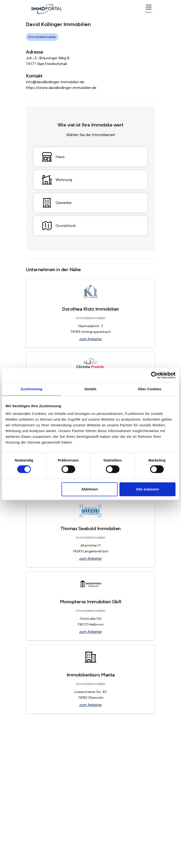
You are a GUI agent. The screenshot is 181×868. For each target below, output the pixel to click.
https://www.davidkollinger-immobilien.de (61, 88)
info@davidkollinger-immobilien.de (55, 82)
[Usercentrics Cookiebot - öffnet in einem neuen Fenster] (155, 375)
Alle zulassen (147, 489)
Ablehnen (89, 489)
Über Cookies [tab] (150, 389)
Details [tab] (90, 389)
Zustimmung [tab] (31, 389)
